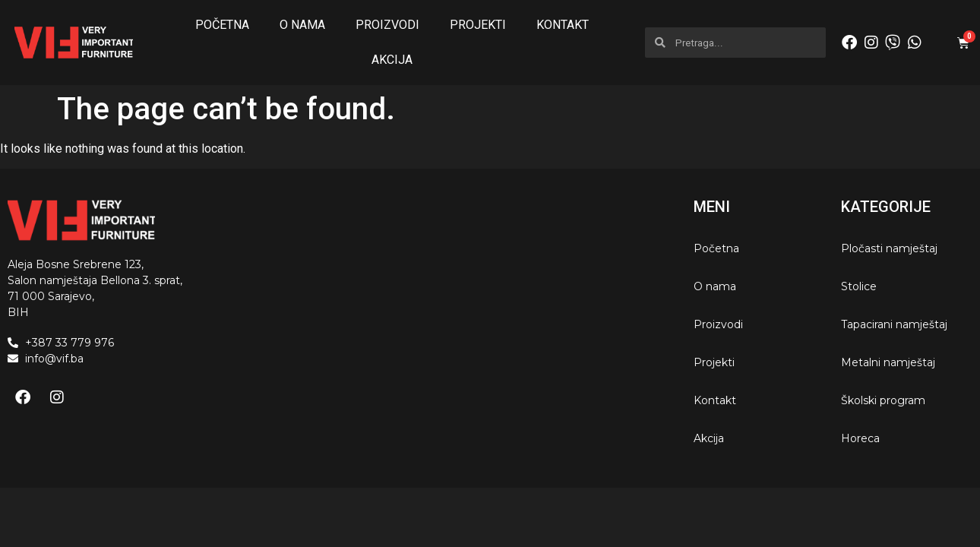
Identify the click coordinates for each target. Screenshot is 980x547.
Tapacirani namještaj (894, 324)
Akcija (392, 60)
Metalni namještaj (888, 362)
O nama (302, 25)
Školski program (883, 400)
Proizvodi (387, 25)
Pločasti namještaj (889, 248)
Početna (222, 25)
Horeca (860, 438)
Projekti (478, 25)
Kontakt (563, 25)
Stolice (859, 286)
